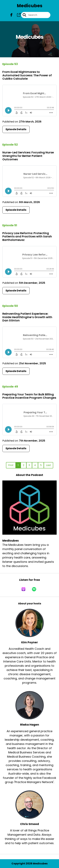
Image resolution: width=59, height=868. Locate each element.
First (11, 465)
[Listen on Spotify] (34, 589)
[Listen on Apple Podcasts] (23, 589)
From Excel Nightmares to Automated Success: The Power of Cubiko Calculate (27, 75)
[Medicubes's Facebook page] (11, 15)
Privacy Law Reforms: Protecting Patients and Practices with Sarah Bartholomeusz (27, 236)
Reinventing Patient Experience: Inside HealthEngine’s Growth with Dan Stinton (27, 317)
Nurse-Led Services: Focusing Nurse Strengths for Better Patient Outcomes (28, 156)
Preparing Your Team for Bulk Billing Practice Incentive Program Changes (29, 396)
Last (48, 465)
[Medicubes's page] (17, 15)
